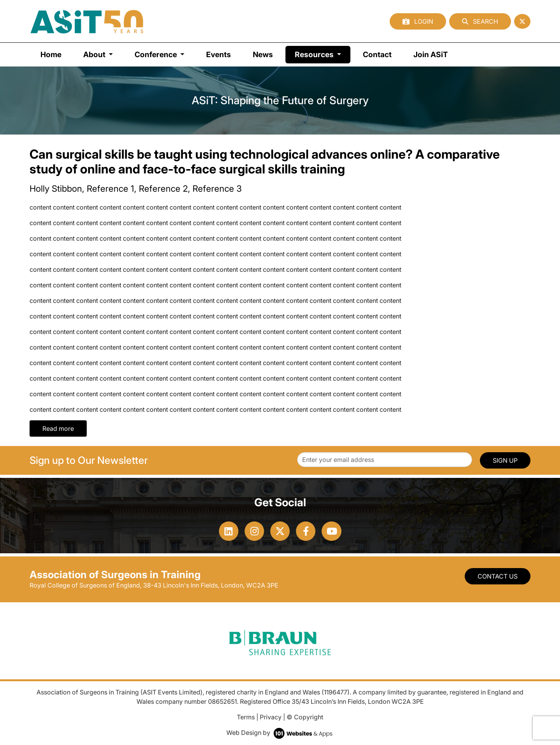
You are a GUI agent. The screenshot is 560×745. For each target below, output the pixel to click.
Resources (323, 54)
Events (219, 54)
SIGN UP (505, 460)
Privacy (271, 717)
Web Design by (280, 733)
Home (51, 54)
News (263, 54)
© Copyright (305, 717)
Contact (377, 54)
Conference (157, 54)
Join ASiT (431, 54)
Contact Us (498, 576)
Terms (246, 717)
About (95, 54)
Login (418, 21)
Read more (58, 428)
